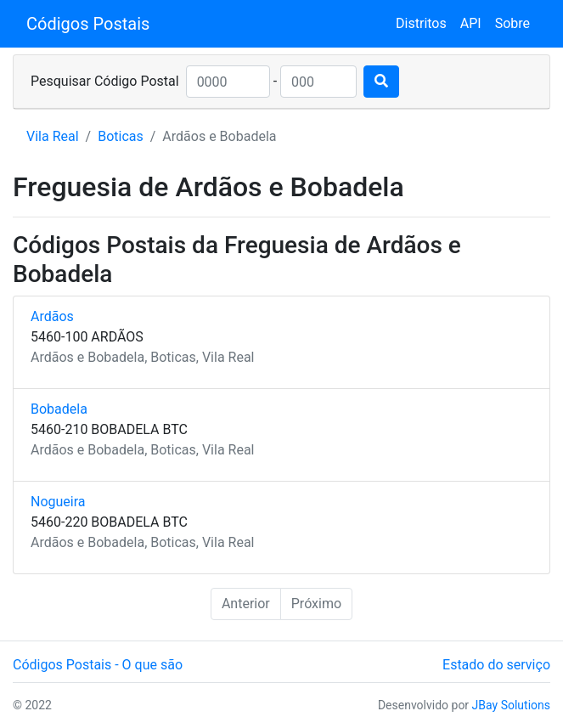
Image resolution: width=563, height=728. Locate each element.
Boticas (121, 136)
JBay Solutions (511, 705)
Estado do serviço (496, 665)
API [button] (471, 23)
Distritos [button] (421, 23)
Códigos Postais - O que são (98, 665)
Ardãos (52, 316)
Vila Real (53, 136)
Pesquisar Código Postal (105, 81)
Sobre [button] (512, 23)
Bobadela (59, 409)
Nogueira (58, 502)
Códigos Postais (88, 24)
